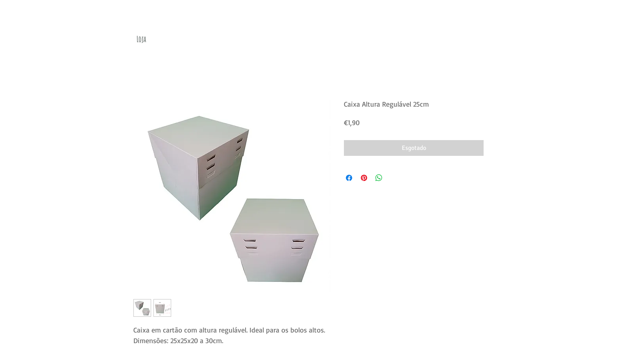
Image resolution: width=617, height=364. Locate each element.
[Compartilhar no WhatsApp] (379, 178)
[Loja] (141, 39)
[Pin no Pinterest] (364, 178)
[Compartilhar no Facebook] (349, 178)
